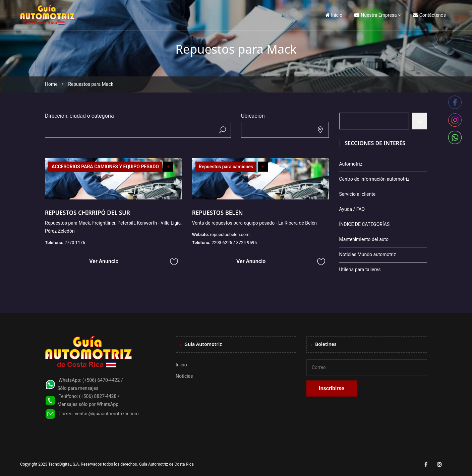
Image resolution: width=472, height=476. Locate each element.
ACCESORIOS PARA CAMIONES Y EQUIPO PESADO (105, 167)
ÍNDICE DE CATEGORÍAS (365, 224)
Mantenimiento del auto (364, 239)
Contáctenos (429, 15)
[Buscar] (420, 121)
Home (51, 84)
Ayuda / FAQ (352, 209)
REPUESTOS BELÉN (218, 213)
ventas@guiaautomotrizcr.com (107, 414)
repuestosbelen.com (230, 234)
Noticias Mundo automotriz (368, 254)
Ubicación (253, 116)
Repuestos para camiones (226, 167)
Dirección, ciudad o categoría (79, 116)
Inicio (334, 15)
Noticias (184, 376)
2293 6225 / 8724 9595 (234, 243)
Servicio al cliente (358, 194)
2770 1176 (75, 243)
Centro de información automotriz (374, 179)
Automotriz (351, 164)
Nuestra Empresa (375, 15)
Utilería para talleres (360, 270)
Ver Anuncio (104, 261)
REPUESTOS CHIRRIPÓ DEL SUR (87, 213)
